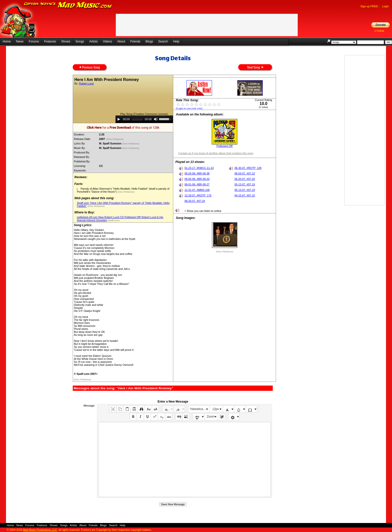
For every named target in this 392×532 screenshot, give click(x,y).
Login (385, 6)
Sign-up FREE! (369, 6)
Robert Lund (86, 83)
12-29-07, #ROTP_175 (198, 195)
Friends (135, 41)
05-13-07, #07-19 (245, 184)
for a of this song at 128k (123, 128)
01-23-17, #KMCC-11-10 (199, 168)
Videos (107, 41)
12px (215, 409)
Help (176, 41)
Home (7, 41)
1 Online (379, 31)
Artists (93, 41)
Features (50, 41)
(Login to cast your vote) (189, 108)
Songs (80, 41)
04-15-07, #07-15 (245, 195)
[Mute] (156, 119)
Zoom (211, 417)
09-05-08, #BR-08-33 (197, 179)
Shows (66, 41)
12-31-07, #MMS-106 (197, 190)
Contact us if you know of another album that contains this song (216, 153)
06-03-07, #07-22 (245, 173)
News (20, 41)
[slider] (137, 119)
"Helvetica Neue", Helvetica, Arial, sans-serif (199, 409)
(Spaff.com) (113, 220)
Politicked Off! (225, 146)
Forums (34, 41)
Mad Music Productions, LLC (40, 530)
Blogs (149, 41)
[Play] (119, 119)
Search (163, 41)
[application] (144, 119)
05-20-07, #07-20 (245, 179)
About (121, 41)
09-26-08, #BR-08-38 (197, 173)
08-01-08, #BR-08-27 (197, 184)
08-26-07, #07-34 (195, 201)
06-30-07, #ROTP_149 (248, 168)
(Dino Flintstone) (115, 139)
